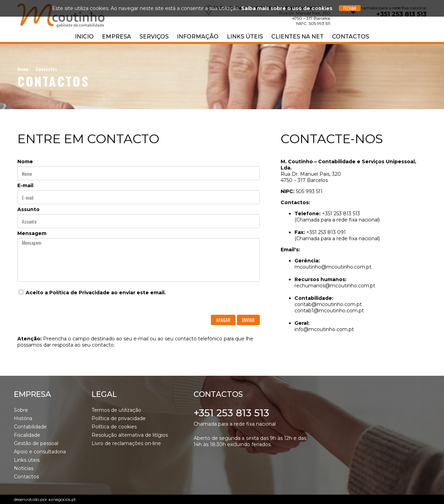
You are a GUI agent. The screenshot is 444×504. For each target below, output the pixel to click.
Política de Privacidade (79, 293)
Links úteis (245, 37)
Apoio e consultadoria (40, 452)
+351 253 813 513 (231, 413)
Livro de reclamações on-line (126, 443)
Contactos (351, 37)
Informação (198, 37)
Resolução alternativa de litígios (130, 435)
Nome (25, 162)
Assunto (28, 209)
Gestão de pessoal (36, 443)
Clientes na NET (297, 37)
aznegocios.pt (62, 499)
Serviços (154, 37)
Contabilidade (30, 427)
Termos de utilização (116, 410)
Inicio (84, 37)
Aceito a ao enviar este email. (92, 293)
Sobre (21, 410)
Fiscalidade (27, 435)
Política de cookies (114, 427)
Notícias (24, 468)
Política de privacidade (119, 418)
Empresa (117, 37)
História (23, 418)
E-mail (25, 185)
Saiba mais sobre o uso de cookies (287, 8)
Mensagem (32, 233)
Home (23, 69)
